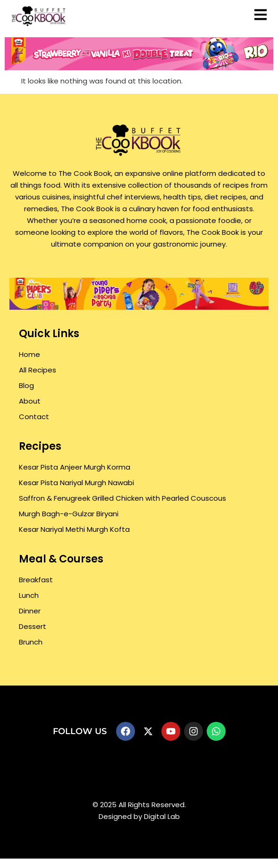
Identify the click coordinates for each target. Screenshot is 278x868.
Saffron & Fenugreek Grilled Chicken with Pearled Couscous (122, 498)
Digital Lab (162, 816)
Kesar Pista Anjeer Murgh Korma (75, 467)
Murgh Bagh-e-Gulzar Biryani (69, 514)
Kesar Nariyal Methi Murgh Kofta (74, 529)
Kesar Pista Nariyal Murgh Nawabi (76, 483)
